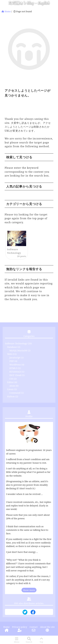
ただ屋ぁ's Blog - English (29, 3)
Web (10, 354)
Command (15, 393)
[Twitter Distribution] (25, 612)
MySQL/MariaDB (18, 350)
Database (12, 347)
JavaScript (15, 358)
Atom (12, 386)
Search (29, 642)
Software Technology (16, 343)
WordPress (15, 365)
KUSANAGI (15, 372)
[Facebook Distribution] (33, 613)
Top (41, 642)
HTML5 (13, 368)
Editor (10, 382)
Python (11, 396)
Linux (10, 389)
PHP (12, 361)
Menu (17, 642)
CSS (11, 379)
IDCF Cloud (15, 375)
